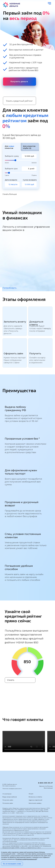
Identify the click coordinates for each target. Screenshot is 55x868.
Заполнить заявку (35, 803)
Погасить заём (8, 803)
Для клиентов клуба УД (29, 147)
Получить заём (8, 800)
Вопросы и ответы (35, 797)
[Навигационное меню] (49, 3)
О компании (7, 794)
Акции (31, 794)
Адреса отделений (35, 800)
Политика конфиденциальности (12, 789)
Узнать (11, 680)
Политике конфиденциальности (26, 859)
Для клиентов (9, 147)
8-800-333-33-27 (45, 783)
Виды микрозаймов (10, 797)
